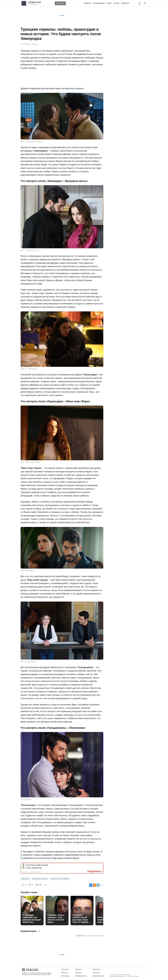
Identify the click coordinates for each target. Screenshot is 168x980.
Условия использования (133, 976)
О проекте (65, 969)
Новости (64, 973)
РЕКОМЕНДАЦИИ (99, 3)
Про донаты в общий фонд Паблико (32, 872)
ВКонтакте (96, 969)
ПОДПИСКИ (125, 3)
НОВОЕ (109, 3)
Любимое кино (35, 3)
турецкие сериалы (40, 879)
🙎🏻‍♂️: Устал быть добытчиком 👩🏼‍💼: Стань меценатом (35, 866)
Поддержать (60, 3)
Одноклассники (98, 976)
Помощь (78, 973)
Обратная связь (81, 976)
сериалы (25, 879)
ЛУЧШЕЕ (116, 3)
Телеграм (96, 973)
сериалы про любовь (60, 879)
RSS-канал (65, 976)
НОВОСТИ (87, 3)
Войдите (80, 936)
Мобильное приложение (119, 969)
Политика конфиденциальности (118, 976)
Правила (78, 969)
